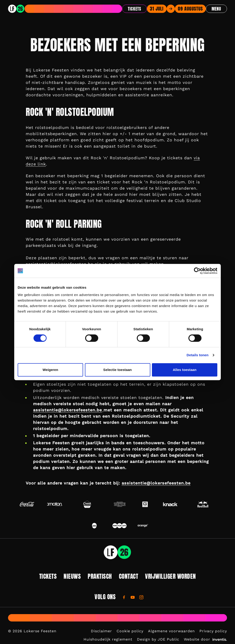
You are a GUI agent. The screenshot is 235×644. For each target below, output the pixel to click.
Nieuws (72, 576)
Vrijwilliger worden (171, 576)
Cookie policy (130, 631)
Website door (205, 639)
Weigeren (50, 370)
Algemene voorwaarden (171, 631)
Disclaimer (101, 631)
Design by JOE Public (158, 639)
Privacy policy (213, 631)
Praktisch (100, 576)
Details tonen (197, 355)
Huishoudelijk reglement (108, 639)
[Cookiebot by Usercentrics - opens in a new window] (197, 271)
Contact (129, 576)
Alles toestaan (185, 370)
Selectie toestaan (117, 370)
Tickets (134, 9)
